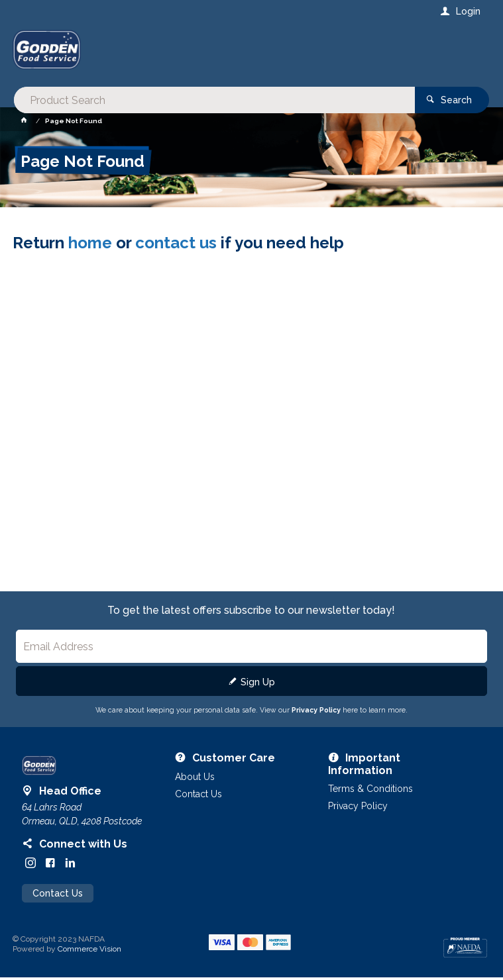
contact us (176, 245)
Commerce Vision (89, 952)
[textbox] (198, 53)
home (90, 245)
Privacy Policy (316, 712)
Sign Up (258, 685)
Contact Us (58, 896)
